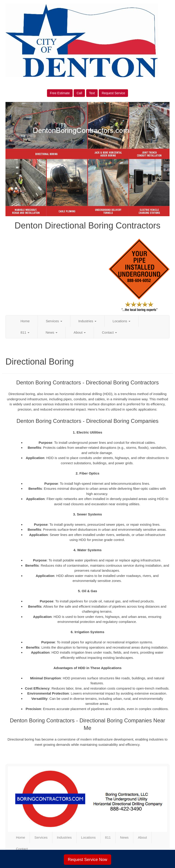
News (51, 332)
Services (54, 321)
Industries (87, 321)
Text (92, 93)
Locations (121, 321)
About (80, 332)
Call (79, 93)
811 (25, 332)
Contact (109, 332)
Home (25, 321)
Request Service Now (87, 860)
